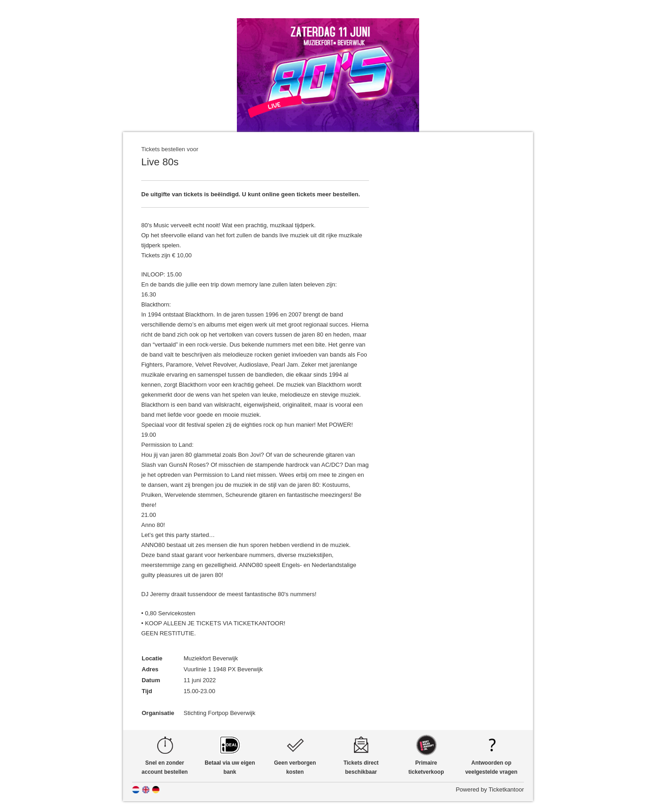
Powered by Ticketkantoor (490, 789)
